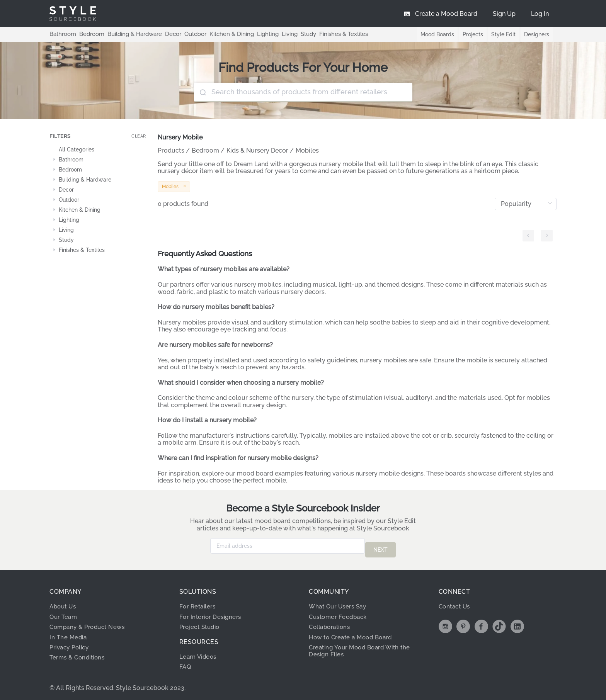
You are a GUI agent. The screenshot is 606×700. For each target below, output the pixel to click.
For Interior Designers (212, 613)
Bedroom (89, 34)
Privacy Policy (71, 643)
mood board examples (270, 473)
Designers (536, 34)
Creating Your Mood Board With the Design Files (364, 647)
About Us (64, 602)
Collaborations (332, 623)
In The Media (69, 633)
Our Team (64, 613)
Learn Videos (199, 653)
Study (295, 34)
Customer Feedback (340, 613)
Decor (167, 34)
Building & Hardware (130, 34)
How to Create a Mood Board (354, 633)
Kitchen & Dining (222, 34)
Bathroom (62, 34)
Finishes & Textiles (329, 34)
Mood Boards (434, 34)
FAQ (186, 663)
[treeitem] (98, 150)
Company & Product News (90, 623)
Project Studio (202, 623)
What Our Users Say (340, 602)
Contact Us (456, 602)
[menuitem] (540, 14)
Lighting (256, 34)
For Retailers (199, 602)
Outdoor (188, 34)
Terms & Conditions (79, 653)
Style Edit (502, 34)
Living (277, 34)
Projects (471, 34)
